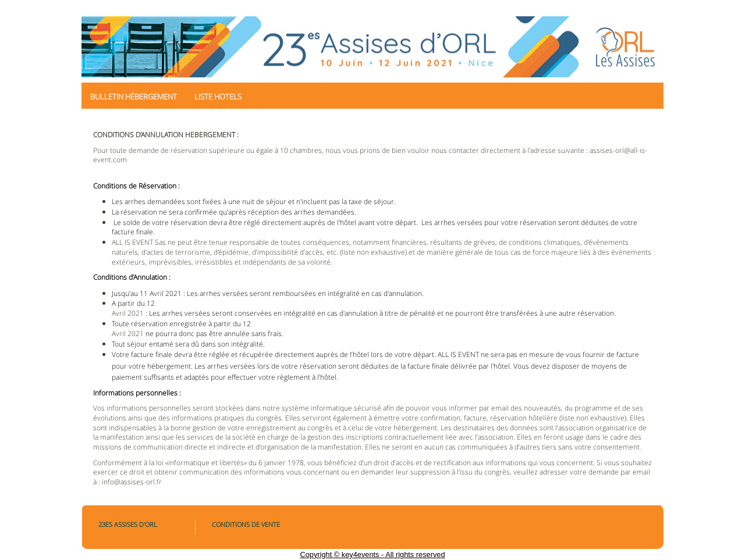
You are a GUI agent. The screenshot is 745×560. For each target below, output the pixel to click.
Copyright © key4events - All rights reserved (372, 554)
